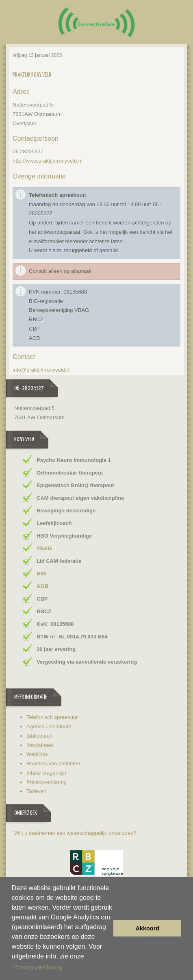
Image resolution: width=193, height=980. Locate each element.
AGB (42, 586)
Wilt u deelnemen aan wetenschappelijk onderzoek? (75, 833)
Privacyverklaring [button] (38, 967)
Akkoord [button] (147, 928)
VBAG (44, 548)
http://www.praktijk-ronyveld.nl (48, 161)
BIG (41, 574)
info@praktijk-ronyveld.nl (42, 370)
